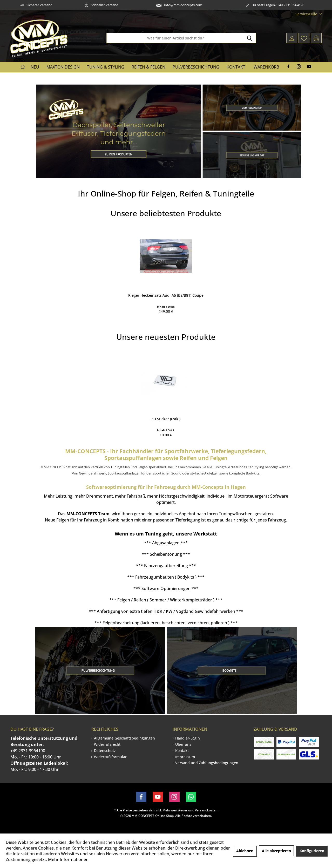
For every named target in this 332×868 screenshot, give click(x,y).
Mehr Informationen (68, 859)
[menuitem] (307, 14)
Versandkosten (206, 810)
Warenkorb (266, 67)
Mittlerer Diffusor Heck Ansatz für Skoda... (198, 288)
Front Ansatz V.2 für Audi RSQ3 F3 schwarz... (134, 288)
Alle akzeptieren (276, 851)
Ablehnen (245, 851)
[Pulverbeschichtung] (196, 67)
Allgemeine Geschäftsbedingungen (124, 738)
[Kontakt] (236, 67)
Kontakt (182, 751)
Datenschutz (105, 751)
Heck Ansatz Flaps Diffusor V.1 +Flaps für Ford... (71, 288)
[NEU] (35, 67)
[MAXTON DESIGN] (63, 67)
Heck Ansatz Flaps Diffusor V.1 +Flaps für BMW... (198, 412)
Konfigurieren (312, 851)
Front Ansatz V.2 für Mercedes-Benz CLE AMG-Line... (134, 412)
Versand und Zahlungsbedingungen (207, 763)
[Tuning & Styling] (106, 67)
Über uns (183, 744)
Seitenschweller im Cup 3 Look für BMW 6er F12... (71, 412)
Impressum (185, 757)
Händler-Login (188, 738)
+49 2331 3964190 (28, 751)
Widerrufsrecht (107, 744)
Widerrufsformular (110, 757)
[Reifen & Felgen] (148, 67)
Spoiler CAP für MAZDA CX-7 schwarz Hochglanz (262, 288)
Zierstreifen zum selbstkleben (262, 409)
